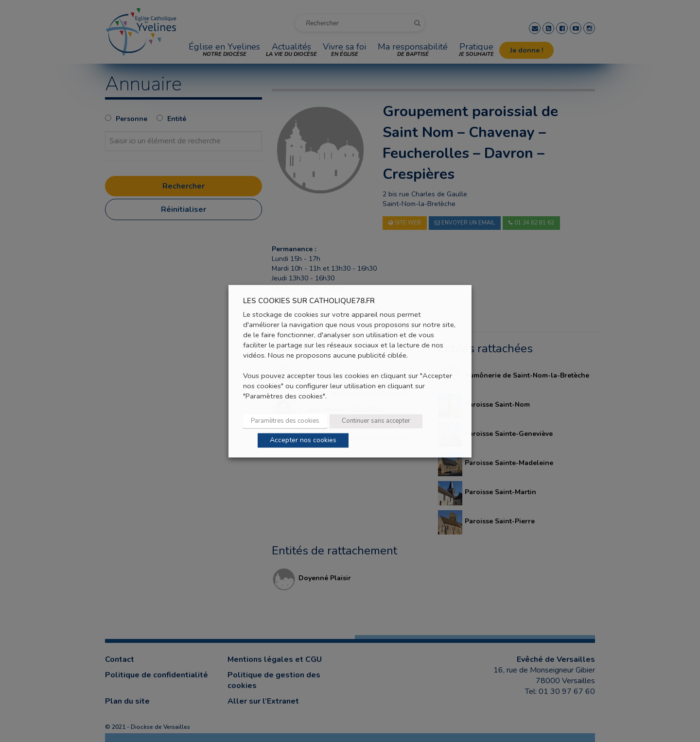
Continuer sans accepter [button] (376, 421)
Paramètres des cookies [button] (285, 421)
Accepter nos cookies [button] (303, 440)
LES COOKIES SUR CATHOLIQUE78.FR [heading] (309, 301)
